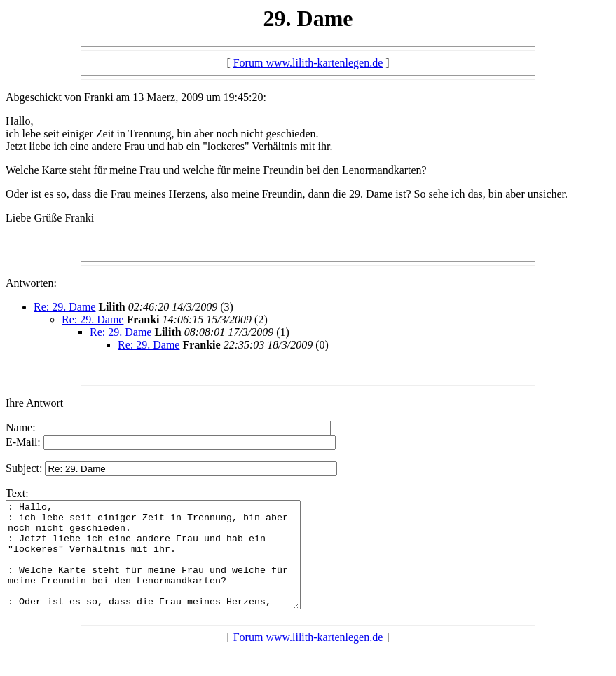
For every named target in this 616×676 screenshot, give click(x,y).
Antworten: (31, 283)
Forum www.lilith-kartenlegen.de (308, 63)
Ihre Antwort (34, 403)
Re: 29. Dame (64, 307)
